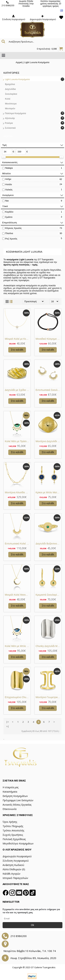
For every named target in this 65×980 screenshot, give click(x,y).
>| (8, 726)
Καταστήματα (10, 792)
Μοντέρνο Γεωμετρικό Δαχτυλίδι (48, 697)
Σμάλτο (9, 217)
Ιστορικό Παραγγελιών (15, 878)
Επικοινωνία (10, 809)
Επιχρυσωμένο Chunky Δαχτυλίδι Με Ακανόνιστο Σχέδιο (18, 697)
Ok (32, 925)
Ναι (7, 201)
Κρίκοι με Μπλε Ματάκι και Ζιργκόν (48, 492)
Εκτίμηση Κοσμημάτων (15, 796)
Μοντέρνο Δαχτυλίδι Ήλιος (48, 441)
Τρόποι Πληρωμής (13, 826)
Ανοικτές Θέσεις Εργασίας (17, 805)
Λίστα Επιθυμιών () (14, 869)
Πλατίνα (9, 233)
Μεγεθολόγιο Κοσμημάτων (18, 843)
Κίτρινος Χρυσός (13, 228)
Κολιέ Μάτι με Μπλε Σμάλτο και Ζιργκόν (18, 646)
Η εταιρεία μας (11, 787)
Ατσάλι (9, 184)
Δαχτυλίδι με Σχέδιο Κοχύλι (18, 390)
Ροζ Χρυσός (11, 239)
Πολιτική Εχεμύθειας (14, 839)
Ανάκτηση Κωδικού (13, 865)
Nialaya (9, 168)
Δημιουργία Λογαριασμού (17, 856)
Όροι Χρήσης (10, 822)
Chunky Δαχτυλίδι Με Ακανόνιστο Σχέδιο (48, 646)
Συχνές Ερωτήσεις (13, 835)
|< (8, 722)
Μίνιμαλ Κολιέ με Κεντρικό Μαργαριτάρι (18, 339)
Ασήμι (8, 179)
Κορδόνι (9, 212)
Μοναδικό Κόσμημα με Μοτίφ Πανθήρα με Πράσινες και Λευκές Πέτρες (48, 339)
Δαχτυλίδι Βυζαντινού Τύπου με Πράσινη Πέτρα (48, 544)
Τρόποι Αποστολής (13, 830)
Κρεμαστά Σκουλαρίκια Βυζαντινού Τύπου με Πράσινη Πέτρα (48, 595)
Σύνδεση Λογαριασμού (16, 861)
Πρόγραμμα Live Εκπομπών (18, 800)
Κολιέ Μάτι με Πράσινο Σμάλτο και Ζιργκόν (18, 441)
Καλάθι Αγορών (11, 874)
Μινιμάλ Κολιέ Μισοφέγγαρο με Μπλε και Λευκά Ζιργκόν (18, 595)
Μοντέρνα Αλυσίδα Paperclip (18, 492)
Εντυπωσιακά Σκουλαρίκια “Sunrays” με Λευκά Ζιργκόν (48, 390)
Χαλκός (9, 190)
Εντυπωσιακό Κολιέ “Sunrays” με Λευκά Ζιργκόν (18, 544)
